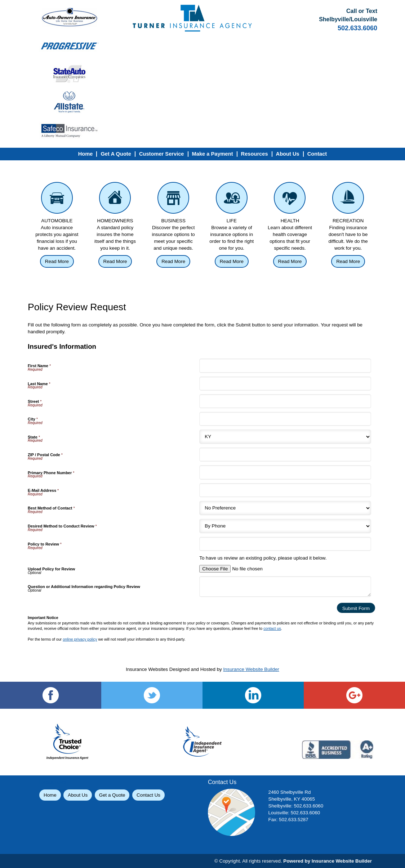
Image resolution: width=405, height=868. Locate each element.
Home (50, 795)
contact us (272, 628)
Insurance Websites (147, 669)
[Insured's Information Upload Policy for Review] (245, 569)
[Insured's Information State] (285, 437)
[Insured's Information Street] (285, 401)
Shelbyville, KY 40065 (292, 799)
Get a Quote (112, 795)
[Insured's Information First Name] (285, 366)
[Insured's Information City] (285, 419)
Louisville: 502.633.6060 (294, 813)
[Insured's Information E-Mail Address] (285, 490)
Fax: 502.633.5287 (288, 820)
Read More (57, 261)
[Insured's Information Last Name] (285, 384)
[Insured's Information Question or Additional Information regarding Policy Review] (285, 586)
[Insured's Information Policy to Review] (285, 544)
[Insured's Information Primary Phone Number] (285, 472)
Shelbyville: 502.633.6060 (296, 806)
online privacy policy (80, 639)
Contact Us (148, 795)
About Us (78, 795)
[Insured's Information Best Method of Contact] (285, 508)
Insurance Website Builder (251, 669)
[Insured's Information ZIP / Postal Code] (285, 455)
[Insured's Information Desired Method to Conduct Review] (285, 526)
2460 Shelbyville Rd (290, 792)
